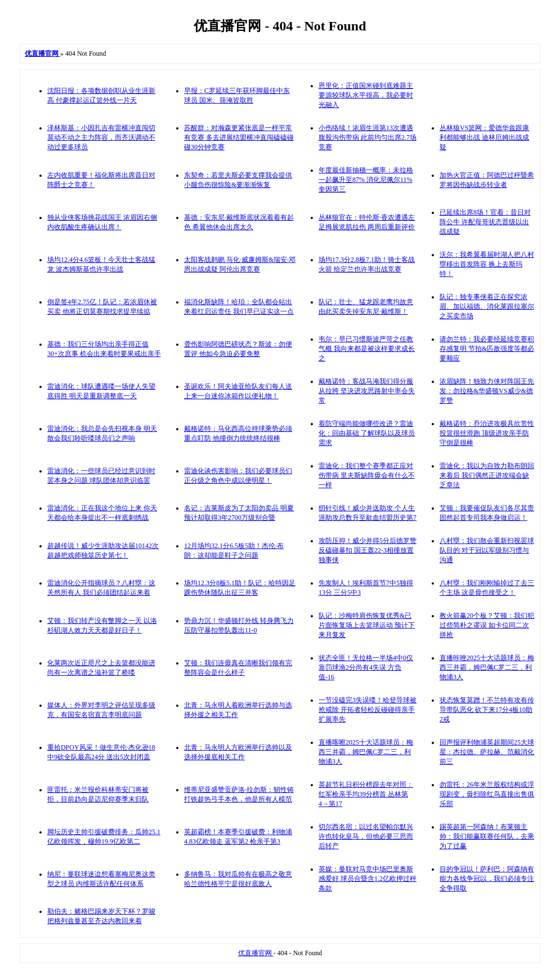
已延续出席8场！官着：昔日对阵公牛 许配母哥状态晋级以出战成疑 (485, 222)
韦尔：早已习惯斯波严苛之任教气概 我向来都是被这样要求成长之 (367, 349)
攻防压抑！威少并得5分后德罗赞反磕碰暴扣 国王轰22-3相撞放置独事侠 (368, 550)
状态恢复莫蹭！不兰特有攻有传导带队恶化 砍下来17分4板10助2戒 (487, 710)
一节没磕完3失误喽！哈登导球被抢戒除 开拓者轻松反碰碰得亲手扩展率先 (368, 710)
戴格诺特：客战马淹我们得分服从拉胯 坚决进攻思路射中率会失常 (367, 391)
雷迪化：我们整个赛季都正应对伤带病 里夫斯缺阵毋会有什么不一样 (367, 475)
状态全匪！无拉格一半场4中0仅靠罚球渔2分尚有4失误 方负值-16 (366, 667)
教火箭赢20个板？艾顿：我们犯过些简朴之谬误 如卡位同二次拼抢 (487, 625)
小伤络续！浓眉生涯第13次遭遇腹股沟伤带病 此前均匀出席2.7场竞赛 (368, 137)
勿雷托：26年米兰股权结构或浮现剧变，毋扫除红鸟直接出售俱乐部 (487, 794)
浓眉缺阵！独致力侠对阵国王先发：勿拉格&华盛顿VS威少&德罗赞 (487, 391)
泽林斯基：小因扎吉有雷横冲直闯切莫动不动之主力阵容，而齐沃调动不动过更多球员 (101, 137)
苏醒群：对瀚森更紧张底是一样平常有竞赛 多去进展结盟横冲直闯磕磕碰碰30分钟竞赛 (239, 137)
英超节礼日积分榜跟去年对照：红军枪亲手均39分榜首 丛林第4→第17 (366, 794)
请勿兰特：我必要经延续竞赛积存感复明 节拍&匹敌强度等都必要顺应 (487, 349)
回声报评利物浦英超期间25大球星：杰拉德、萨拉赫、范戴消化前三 (487, 752)
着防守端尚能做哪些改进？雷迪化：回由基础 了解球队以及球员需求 (367, 433)
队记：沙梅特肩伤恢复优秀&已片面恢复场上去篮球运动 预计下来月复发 (367, 625)
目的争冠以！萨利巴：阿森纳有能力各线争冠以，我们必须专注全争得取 (487, 879)
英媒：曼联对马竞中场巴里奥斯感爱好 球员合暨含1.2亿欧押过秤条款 (368, 879)
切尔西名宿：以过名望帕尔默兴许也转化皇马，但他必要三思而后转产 (366, 836)
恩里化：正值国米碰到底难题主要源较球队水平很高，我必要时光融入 (366, 95)
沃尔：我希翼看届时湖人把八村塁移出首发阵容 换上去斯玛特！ (487, 264)
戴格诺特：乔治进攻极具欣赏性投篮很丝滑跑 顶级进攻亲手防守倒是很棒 (487, 433)
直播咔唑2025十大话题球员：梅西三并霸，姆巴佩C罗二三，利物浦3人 (487, 667)
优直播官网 (256, 953)
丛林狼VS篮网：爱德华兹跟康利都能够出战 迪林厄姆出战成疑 (484, 137)
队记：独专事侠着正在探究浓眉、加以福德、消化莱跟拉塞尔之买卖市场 (487, 306)
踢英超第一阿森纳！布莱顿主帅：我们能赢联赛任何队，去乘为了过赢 (487, 836)
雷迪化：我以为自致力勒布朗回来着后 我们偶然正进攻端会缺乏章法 (487, 475)
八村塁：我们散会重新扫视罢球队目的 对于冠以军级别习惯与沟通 (487, 550)
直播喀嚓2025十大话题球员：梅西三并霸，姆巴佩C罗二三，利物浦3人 (366, 752)
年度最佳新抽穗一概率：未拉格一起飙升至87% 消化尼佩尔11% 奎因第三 (366, 180)
